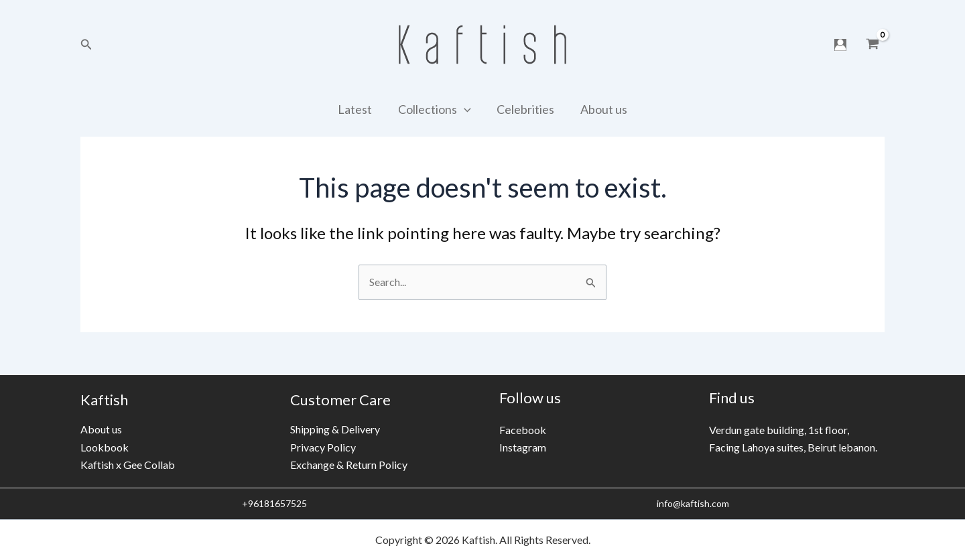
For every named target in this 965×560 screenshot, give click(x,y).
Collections (435, 109)
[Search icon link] (86, 45)
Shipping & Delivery (335, 429)
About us (601, 109)
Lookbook (105, 447)
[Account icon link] (840, 45)
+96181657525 (273, 503)
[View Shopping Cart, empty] (872, 45)
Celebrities (525, 109)
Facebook (523, 430)
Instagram (523, 447)
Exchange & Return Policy (349, 465)
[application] (465, 109)
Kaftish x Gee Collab (128, 465)
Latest (358, 109)
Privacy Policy (323, 447)
